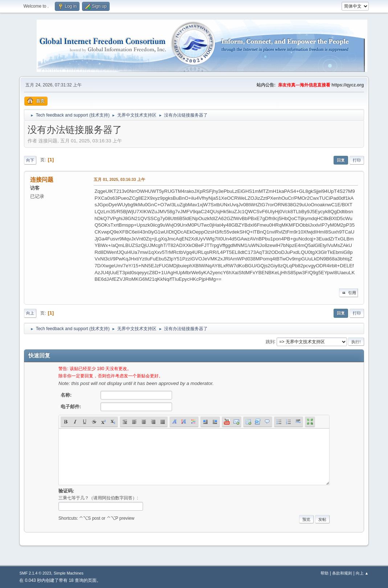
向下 (30, 160)
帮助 (324, 573)
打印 (357, 160)
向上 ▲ (362, 573)
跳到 (270, 341)
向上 (30, 313)
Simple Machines (69, 573)
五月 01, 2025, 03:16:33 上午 (119, 179)
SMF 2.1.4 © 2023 (35, 573)
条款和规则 (342, 573)
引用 (348, 293)
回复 (341, 160)
